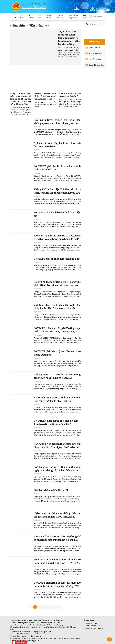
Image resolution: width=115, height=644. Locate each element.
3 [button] (43, 607)
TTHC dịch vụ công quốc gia (73, 17)
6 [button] (55, 607)
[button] (59, 607)
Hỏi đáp (85, 17)
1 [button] (35, 607)
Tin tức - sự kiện (32, 17)
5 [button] (51, 607)
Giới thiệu (23, 17)
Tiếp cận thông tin (61, 17)
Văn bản (40, 17)
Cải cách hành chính (49, 17)
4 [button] (47, 607)
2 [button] (39, 607)
